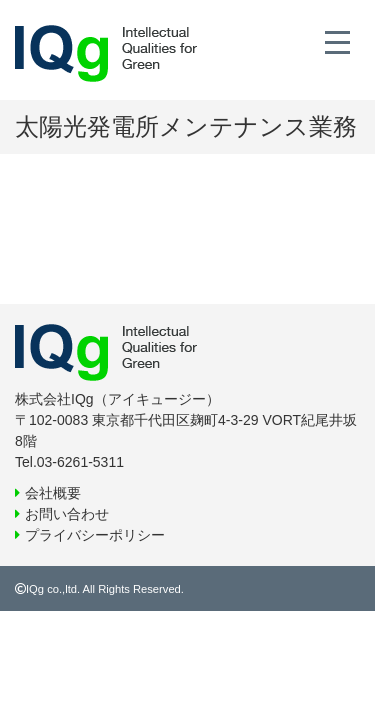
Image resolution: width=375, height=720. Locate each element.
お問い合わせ (67, 514)
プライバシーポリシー (95, 535)
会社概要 (53, 493)
